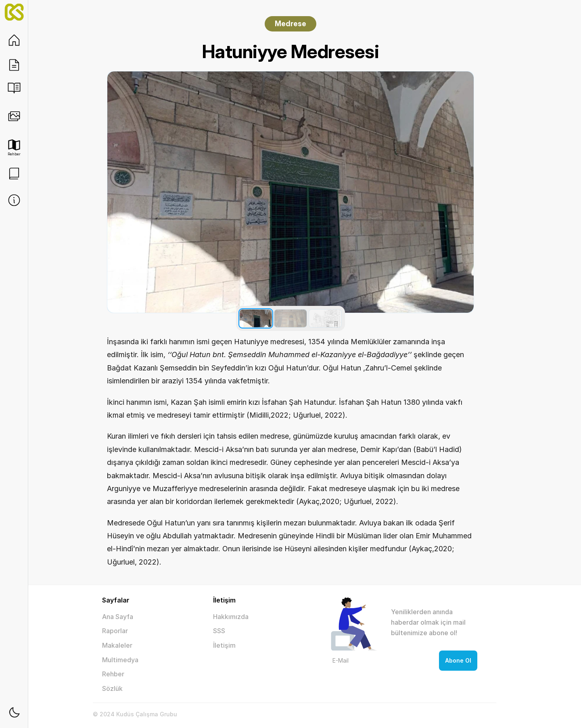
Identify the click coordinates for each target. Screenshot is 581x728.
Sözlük (112, 688)
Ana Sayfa (118, 617)
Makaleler (117, 645)
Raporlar (115, 631)
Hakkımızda (231, 617)
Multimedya (120, 660)
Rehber (113, 674)
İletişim (224, 645)
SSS (219, 631)
